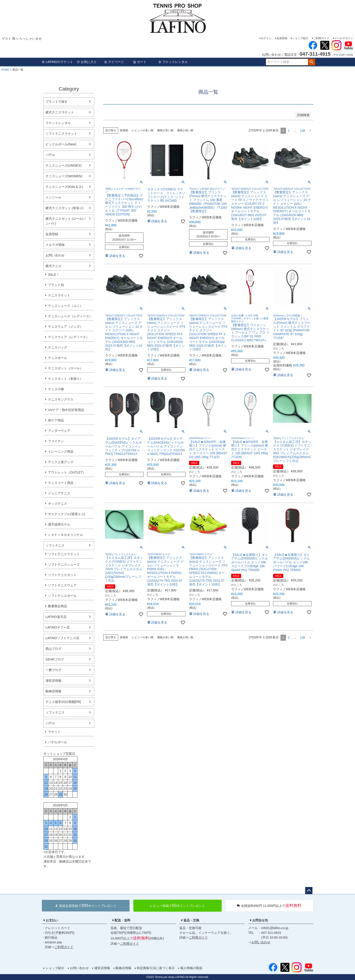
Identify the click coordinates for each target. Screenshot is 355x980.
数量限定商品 (58, 606)
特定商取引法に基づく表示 (156, 968)
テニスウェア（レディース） (69, 337)
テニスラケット (59, 295)
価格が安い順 (165, 130)
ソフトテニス (55, 545)
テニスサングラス (61, 399)
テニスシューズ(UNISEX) (64, 165)
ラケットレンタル (173, 62)
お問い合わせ (55, 255)
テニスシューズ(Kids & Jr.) (64, 187)
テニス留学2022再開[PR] (63, 702)
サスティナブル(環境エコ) (66, 514)
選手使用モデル (59, 524)
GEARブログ (55, 659)
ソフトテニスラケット (61, 134)
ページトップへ (309, 891)
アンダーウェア (59, 431)
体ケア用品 (56, 420)
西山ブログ (53, 649)
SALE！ (54, 275)
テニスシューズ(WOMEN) (64, 176)
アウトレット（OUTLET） (67, 472)
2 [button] (289, 131)
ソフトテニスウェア (62, 585)
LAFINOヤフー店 (58, 627)
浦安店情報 (53, 681)
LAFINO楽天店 (56, 617)
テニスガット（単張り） (65, 379)
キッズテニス (58, 504)
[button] (310, 131)
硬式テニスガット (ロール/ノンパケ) (66, 221)
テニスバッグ (58, 347)
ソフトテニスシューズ (64, 564)
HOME (5, 70)
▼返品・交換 (190, 920)
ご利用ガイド (321, 38)
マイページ (114, 62)
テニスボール (58, 358)
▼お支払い (50, 920)
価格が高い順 (185, 130)
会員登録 (282, 38)
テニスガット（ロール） (65, 368)
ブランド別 (56, 285)
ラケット (54, 732)
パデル (50, 155)
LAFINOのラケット (57, 62)
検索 (311, 62)
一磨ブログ (53, 670)
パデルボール (58, 742)
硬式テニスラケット (60, 112)
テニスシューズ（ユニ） (65, 306)
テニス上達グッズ (61, 462)
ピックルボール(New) (61, 144)
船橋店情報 (53, 691)
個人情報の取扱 (191, 968)
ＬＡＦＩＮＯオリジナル (65, 535)
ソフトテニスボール (62, 596)
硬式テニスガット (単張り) (64, 208)
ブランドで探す (57, 102)
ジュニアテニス (59, 493)
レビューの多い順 (143, 130)
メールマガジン (344, 38)
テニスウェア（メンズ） (65, 327)
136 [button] (303, 131)
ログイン (266, 38)
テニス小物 (56, 389)
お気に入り (87, 62)
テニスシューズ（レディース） (70, 316)
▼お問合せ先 (259, 920)
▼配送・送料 (121, 920)
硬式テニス (53, 266)
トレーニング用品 (61, 452)
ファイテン (56, 441)
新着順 (124, 130)
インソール (53, 197)
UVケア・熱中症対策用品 (66, 410)
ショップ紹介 (300, 38)
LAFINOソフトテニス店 (62, 638)
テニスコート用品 (61, 483)
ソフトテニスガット (62, 575)
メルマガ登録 (55, 245)
